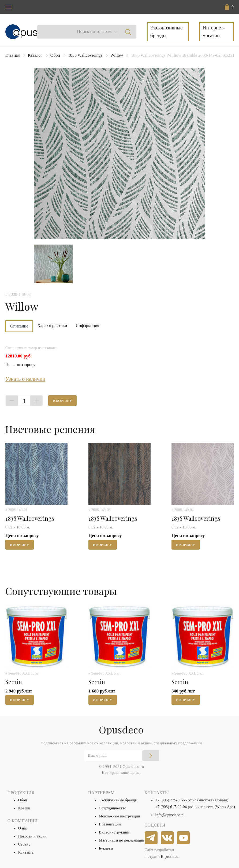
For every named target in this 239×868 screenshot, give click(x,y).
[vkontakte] (167, 838)
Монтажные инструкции (119, 816)
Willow (117, 55)
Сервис (24, 844)
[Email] (121, 756)
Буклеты (106, 848)
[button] (229, 7)
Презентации (110, 824)
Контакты (26, 852)
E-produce (169, 856)
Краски (24, 808)
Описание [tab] (19, 326)
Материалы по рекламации (122, 840)
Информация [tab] (87, 326)
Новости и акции (33, 836)
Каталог (35, 55)
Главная (13, 55)
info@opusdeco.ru (170, 815)
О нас (23, 828)
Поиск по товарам (94, 31)
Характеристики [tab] (52, 326)
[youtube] (184, 838)
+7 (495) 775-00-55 (171, 800)
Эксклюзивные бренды (167, 32)
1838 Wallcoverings (85, 55)
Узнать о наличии (25, 379)
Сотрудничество (113, 808)
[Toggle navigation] (9, 7)
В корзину (62, 401)
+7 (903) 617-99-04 (171, 807)
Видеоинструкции (114, 832)
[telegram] (151, 838)
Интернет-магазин (214, 32)
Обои (55, 55)
